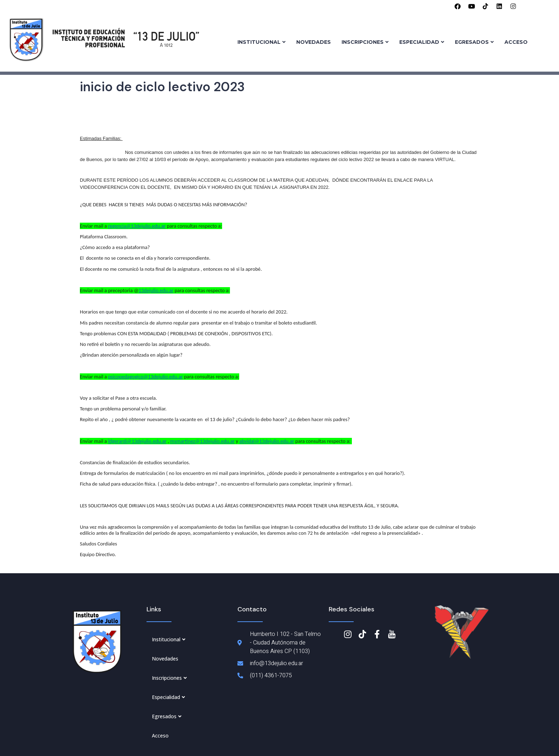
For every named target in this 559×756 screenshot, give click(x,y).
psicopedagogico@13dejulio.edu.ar (145, 377)
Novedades (314, 42)
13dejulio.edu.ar (156, 290)
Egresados (474, 42)
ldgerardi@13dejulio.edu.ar (137, 441)
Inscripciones (365, 42)
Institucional (261, 42)
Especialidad (422, 42)
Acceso (516, 42)
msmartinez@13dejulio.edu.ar (202, 441)
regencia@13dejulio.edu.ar (137, 226)
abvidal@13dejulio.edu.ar (267, 441)
